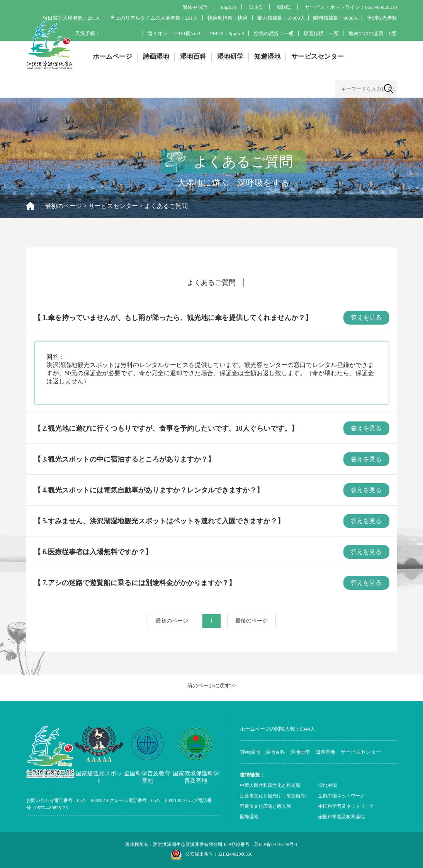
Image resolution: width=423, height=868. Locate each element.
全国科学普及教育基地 (341, 817)
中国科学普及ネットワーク (346, 806)
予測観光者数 (382, 18)
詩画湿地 (156, 57)
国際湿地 (249, 817)
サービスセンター (318, 57)
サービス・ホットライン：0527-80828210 (351, 7)
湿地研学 (230, 57)
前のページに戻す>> (212, 686)
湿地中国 (328, 785)
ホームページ (112, 57)
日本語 (256, 7)
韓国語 (285, 7)
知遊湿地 (267, 57)
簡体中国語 (195, 7)
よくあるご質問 (166, 206)
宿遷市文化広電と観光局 (265, 806)
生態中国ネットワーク (341, 796)
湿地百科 (193, 57)
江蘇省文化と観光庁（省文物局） (275, 796)
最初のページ (63, 206)
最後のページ (251, 621)
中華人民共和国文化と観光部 (270, 785)
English (228, 7)
